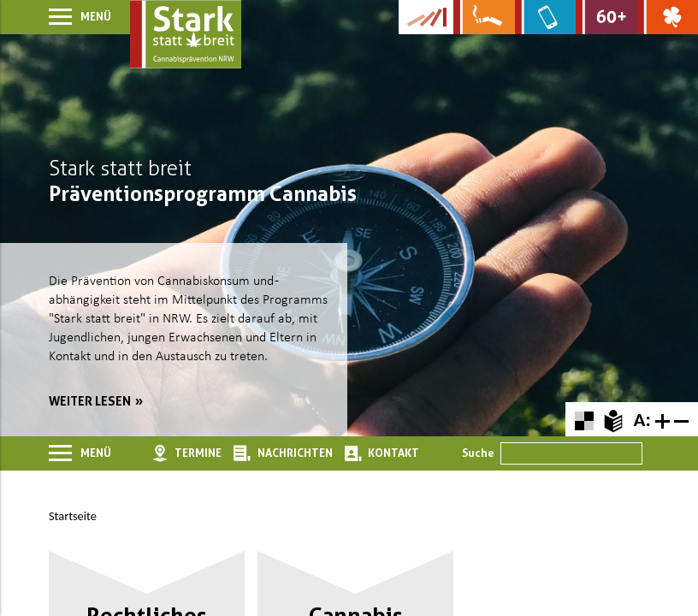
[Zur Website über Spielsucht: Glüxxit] (668, 17)
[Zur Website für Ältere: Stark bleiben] (606, 17)
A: (642, 419)
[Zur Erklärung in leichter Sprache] (613, 419)
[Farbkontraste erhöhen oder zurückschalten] (584, 419)
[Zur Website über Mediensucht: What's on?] (545, 17)
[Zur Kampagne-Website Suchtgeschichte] (426, 17)
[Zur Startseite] (186, 34)
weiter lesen (90, 401)
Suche (478, 453)
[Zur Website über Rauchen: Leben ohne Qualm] (484, 17)
